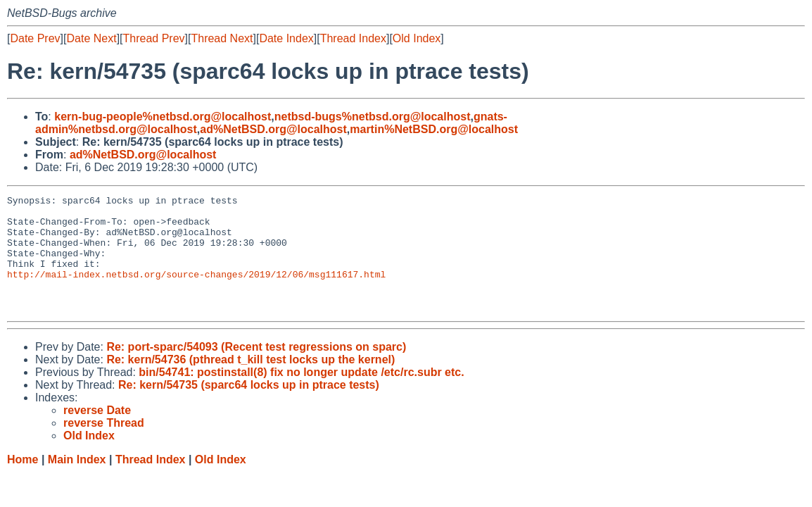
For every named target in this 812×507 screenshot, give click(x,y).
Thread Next (222, 38)
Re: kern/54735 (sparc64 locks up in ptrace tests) (249, 408)
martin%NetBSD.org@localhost (434, 129)
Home (23, 483)
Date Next (91, 38)
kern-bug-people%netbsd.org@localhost (163, 117)
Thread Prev (154, 38)
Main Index (77, 483)
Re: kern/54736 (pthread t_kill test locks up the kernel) (250, 383)
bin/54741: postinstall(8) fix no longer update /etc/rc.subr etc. (301, 395)
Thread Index (353, 38)
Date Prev (35, 38)
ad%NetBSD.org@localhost (273, 129)
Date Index (286, 38)
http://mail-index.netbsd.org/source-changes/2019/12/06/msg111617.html (196, 291)
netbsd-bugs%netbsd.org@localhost (373, 117)
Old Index (417, 38)
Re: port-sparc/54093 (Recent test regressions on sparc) (256, 370)
